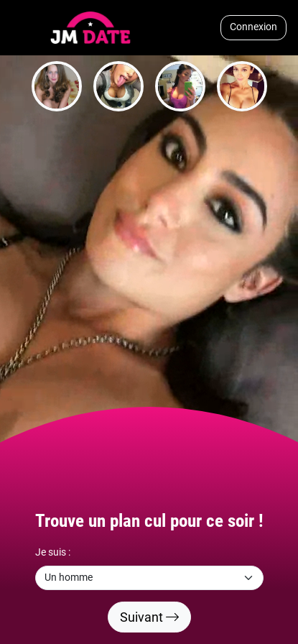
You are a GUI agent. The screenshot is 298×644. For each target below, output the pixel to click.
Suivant (149, 617)
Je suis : (53, 552)
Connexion (253, 27)
